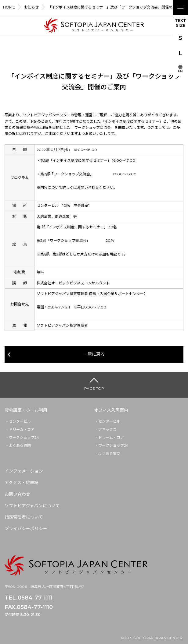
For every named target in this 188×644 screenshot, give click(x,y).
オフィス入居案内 (111, 410)
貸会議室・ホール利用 (26, 410)
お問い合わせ (17, 494)
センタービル (20, 421)
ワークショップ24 (24, 437)
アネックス (107, 429)
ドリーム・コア (22, 429)
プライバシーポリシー (26, 529)
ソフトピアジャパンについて (32, 506)
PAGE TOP (94, 388)
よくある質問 (20, 445)
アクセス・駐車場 (22, 483)
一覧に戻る (94, 354)
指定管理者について (24, 517)
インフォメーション (24, 471)
